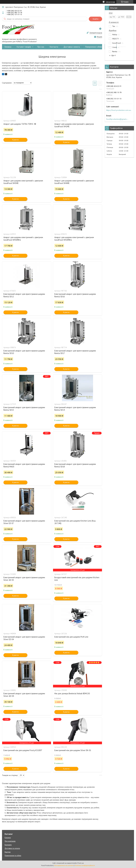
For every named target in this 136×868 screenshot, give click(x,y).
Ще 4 (113, 55)
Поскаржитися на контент (64, 865)
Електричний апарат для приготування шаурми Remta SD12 (24, 295)
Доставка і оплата (72, 47)
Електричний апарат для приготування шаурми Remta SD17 (75, 352)
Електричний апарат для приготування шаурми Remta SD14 (75, 409)
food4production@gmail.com (118, 119)
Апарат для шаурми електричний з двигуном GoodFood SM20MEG (74, 239)
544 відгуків (110, 2)
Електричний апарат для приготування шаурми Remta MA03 (24, 465)
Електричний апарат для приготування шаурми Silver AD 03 (24, 579)
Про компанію (10, 841)
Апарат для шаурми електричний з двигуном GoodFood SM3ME (23, 182)
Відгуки (111, 47)
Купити (15, 140)
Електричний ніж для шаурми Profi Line (71, 637)
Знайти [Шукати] (95, 19)
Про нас (41, 47)
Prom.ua (81, 863)
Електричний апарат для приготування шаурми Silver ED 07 (24, 522)
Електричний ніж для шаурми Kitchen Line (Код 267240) (75, 522)
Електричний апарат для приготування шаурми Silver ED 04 (24, 638)
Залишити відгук (96, 33)
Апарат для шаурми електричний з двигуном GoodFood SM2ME (74, 125)
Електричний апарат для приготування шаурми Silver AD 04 (24, 695)
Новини (122, 47)
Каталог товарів (24, 47)
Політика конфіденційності (85, 865)
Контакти (54, 47)
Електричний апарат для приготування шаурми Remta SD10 (24, 352)
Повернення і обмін (94, 47)
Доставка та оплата (12, 848)
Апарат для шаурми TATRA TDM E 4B (20, 124)
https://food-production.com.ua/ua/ (119, 110)
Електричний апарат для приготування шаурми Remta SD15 (24, 409)
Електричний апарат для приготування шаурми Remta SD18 (75, 465)
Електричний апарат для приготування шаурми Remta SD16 (75, 295)
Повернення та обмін (13, 856)
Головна (8, 47)
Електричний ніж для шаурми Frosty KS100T (23, 750)
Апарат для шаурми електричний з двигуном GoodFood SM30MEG (23, 239)
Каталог (8, 838)
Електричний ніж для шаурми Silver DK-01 (73, 750)
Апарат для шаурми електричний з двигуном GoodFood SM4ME (74, 182)
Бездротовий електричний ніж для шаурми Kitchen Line (77, 579)
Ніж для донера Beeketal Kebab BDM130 (72, 693)
